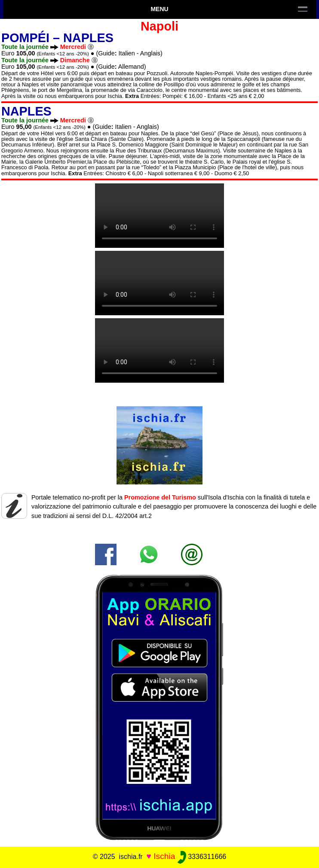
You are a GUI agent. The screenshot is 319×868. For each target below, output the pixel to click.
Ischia (164, 856)
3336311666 (202, 857)
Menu (159, 9)
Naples (88, 38)
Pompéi (25, 38)
